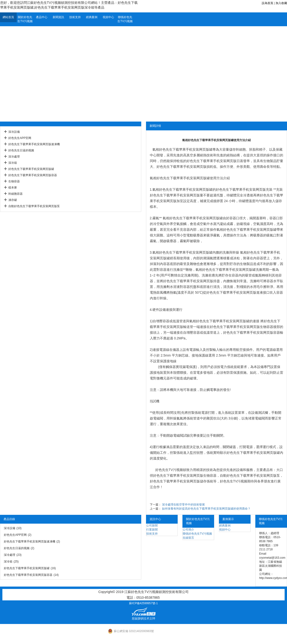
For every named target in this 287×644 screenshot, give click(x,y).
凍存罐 (13, 200)
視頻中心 (108, 17)
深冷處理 (14, 157)
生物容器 (14, 181)
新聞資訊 (58, 17)
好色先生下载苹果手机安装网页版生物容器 (242, 327)
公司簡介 (188, 530)
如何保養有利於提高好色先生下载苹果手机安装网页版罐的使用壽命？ (206, 509)
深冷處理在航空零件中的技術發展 (183, 505)
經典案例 (92, 17)
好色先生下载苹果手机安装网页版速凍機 (34, 144)
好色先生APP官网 (20, 138)
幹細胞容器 (15, 194)
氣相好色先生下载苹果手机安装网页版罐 (180, 178)
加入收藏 (281, 3)
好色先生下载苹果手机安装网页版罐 (31, 169)
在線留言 (188, 538)
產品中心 (42, 17)
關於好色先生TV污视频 (25, 19)
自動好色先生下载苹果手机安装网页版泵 (34, 206)
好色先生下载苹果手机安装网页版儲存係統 (181, 481)
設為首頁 (267, 3)
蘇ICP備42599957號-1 (143, 603)
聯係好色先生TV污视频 (125, 19)
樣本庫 (13, 188)
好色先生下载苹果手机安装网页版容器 (33, 175)
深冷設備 (14, 132)
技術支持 (75, 17)
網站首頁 (8, 17)
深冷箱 (13, 163)
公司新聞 (152, 526)
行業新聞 (152, 530)
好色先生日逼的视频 (21, 150)
